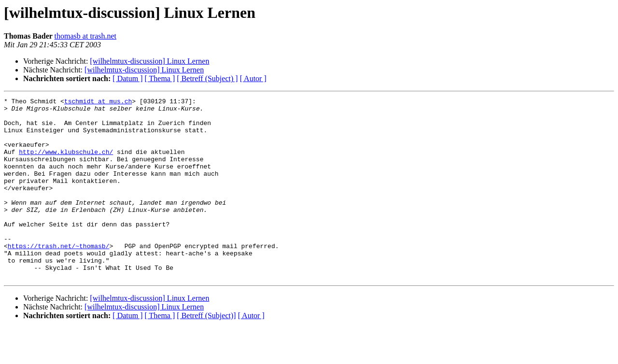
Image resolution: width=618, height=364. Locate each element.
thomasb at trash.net (85, 36)
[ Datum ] (127, 78)
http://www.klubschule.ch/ (66, 163)
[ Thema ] (160, 78)
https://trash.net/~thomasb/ (59, 276)
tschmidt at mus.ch (98, 102)
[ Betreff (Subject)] (206, 352)
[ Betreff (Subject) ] (207, 78)
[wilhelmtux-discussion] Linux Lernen (149, 61)
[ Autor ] (253, 78)
